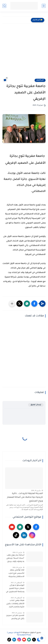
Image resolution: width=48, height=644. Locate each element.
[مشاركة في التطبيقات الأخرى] (12, 304)
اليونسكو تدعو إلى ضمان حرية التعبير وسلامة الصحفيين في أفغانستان (15, 589)
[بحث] (4, 6)
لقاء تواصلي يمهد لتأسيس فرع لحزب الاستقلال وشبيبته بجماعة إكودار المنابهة (15, 574)
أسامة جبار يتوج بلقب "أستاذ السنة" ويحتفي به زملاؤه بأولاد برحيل (15, 558)
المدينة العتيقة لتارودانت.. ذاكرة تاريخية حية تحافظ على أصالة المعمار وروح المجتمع (25, 497)
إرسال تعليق (36, 405)
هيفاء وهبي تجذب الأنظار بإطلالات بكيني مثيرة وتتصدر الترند (15, 604)
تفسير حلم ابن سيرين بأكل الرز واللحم (15, 617)
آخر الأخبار (40, 80)
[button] (34, 304)
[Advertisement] (24, 53)
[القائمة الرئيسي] (44, 6)
